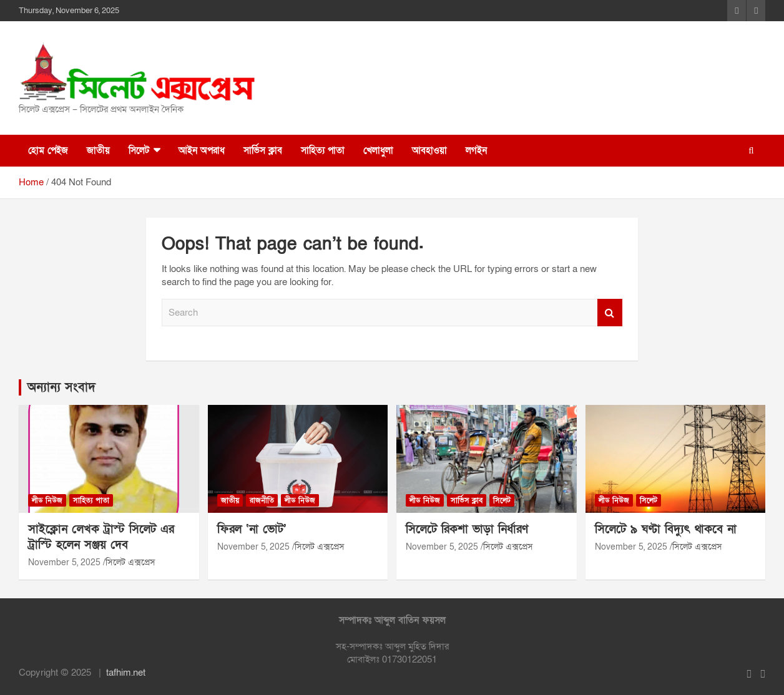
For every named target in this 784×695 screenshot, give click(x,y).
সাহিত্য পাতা (323, 150)
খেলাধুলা (378, 150)
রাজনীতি (262, 500)
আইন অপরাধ (202, 150)
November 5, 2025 (64, 562)
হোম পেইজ (48, 150)
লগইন (476, 150)
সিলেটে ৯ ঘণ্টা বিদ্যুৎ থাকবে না (666, 529)
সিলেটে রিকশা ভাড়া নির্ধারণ (467, 529)
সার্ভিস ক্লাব (263, 150)
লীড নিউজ (47, 500)
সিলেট (139, 150)
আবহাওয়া (429, 150)
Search (610, 313)
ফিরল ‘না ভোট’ (252, 529)
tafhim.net (126, 673)
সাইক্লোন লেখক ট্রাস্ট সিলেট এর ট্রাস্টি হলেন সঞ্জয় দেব (101, 537)
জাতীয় (98, 150)
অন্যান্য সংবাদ (61, 387)
